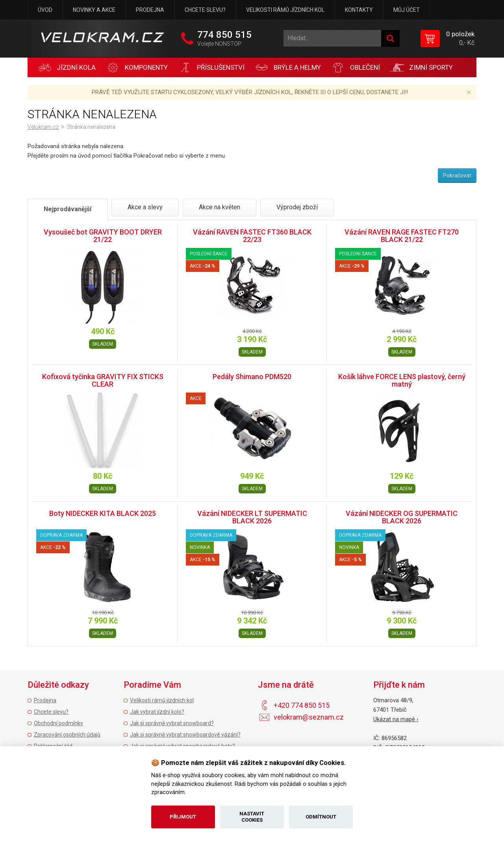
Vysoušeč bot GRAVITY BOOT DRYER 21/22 (103, 236)
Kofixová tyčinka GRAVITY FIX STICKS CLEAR (103, 380)
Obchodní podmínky (58, 723)
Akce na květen (220, 207)
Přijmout (183, 817)
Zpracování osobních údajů (67, 735)
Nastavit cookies (252, 817)
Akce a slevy (145, 207)
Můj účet (407, 10)
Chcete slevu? (205, 10)
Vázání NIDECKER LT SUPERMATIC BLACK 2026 (252, 517)
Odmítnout (321, 817)
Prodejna (150, 10)
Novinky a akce (94, 10)
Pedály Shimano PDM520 (252, 377)
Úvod (45, 10)
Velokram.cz (43, 127)
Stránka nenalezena (91, 127)
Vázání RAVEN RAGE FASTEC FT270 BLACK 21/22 (402, 236)
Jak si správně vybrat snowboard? (172, 723)
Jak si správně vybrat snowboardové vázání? (185, 735)
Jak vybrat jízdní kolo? (157, 712)
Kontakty (359, 10)
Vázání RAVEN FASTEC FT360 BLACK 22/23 (252, 236)
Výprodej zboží (297, 207)
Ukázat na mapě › (396, 719)
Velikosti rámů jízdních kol (285, 10)
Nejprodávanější (68, 209)
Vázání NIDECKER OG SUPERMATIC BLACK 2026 (402, 517)
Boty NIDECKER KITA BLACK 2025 (103, 513)
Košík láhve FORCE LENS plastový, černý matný (402, 380)
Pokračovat (457, 175)
